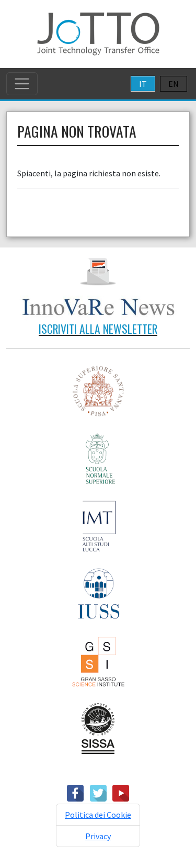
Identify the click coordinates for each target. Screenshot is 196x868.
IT (143, 84)
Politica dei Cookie (98, 815)
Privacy (98, 836)
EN (174, 84)
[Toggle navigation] (22, 84)
